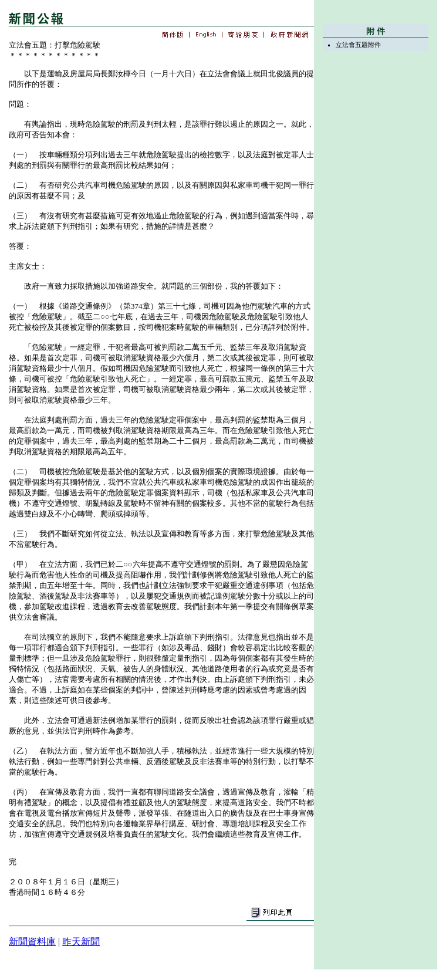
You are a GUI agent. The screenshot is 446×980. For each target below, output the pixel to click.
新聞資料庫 (32, 942)
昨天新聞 (81, 942)
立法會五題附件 (358, 45)
